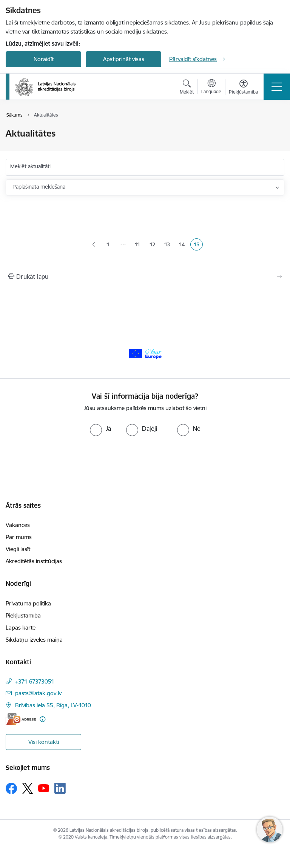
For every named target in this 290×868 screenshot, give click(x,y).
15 (198, 245)
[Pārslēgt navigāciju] (277, 87)
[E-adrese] (21, 719)
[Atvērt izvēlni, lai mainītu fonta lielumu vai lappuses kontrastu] (243, 88)
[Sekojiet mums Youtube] (44, 788)
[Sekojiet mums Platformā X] (28, 788)
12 (154, 245)
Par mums (19, 537)
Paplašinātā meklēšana (39, 187)
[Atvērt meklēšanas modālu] (187, 88)
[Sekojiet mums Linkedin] (60, 788)
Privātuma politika (28, 603)
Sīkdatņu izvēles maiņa (34, 640)
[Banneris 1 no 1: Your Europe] (145, 353)
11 (139, 245)
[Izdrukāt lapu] (145, 277)
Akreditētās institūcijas (34, 561)
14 (183, 245)
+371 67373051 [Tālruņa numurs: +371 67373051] (35, 681)
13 (169, 245)
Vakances (18, 525)
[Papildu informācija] (42, 719)
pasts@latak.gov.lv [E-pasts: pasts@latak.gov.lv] (38, 693)
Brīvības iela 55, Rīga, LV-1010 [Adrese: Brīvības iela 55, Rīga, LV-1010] (53, 705)
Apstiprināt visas (124, 59)
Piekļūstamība (23, 615)
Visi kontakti (44, 742)
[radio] (100, 429)
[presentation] (63, 464)
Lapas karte (21, 628)
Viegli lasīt (18, 549)
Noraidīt (44, 59)
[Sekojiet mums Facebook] (11, 788)
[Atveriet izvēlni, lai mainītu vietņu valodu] (211, 88)
